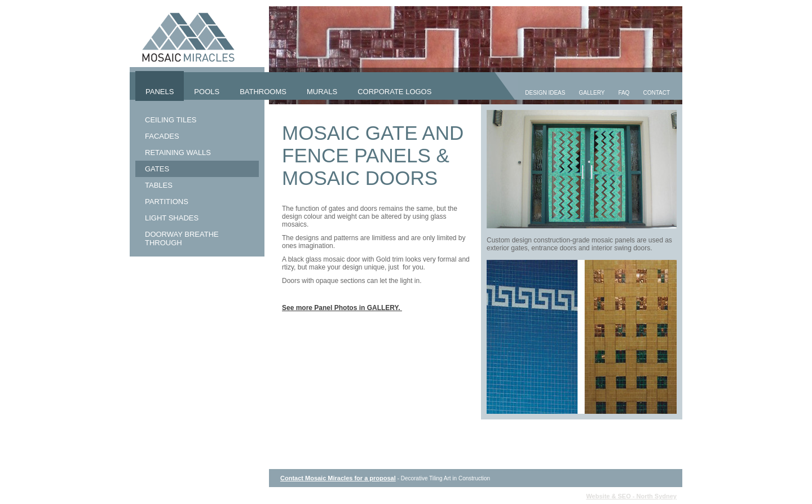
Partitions (167, 202)
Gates (157, 169)
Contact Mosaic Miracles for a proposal (338, 478)
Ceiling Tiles (171, 120)
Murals (322, 92)
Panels (160, 92)
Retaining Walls (178, 152)
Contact (656, 93)
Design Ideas (545, 93)
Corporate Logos (394, 92)
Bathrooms (263, 92)
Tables (159, 185)
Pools (207, 92)
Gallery (592, 93)
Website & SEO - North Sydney (631, 496)
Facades (162, 136)
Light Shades (172, 218)
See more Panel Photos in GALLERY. (342, 308)
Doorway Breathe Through (182, 238)
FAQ (624, 93)
